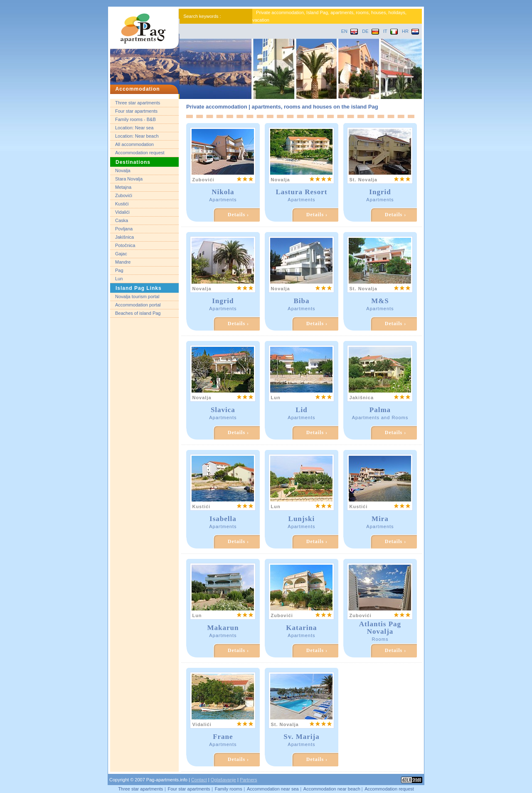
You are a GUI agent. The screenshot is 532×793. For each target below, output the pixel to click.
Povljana (124, 229)
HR (410, 31)
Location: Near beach (137, 136)
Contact (199, 780)
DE (370, 31)
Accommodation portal (138, 305)
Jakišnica (124, 237)
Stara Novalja (129, 179)
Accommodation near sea (273, 789)
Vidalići (122, 212)
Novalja (123, 170)
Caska (122, 220)
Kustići (122, 204)
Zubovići (124, 195)
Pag (119, 270)
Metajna (123, 187)
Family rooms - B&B (135, 119)
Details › (238, 215)
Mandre (123, 262)
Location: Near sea (134, 128)
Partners (249, 780)
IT (390, 31)
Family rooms (229, 789)
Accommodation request (140, 153)
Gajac (121, 254)
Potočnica (125, 245)
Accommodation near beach (332, 789)
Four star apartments (136, 111)
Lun (119, 279)
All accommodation (134, 144)
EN (350, 31)
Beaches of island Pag (138, 313)
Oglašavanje (223, 780)
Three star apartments (138, 103)
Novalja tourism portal (137, 296)
